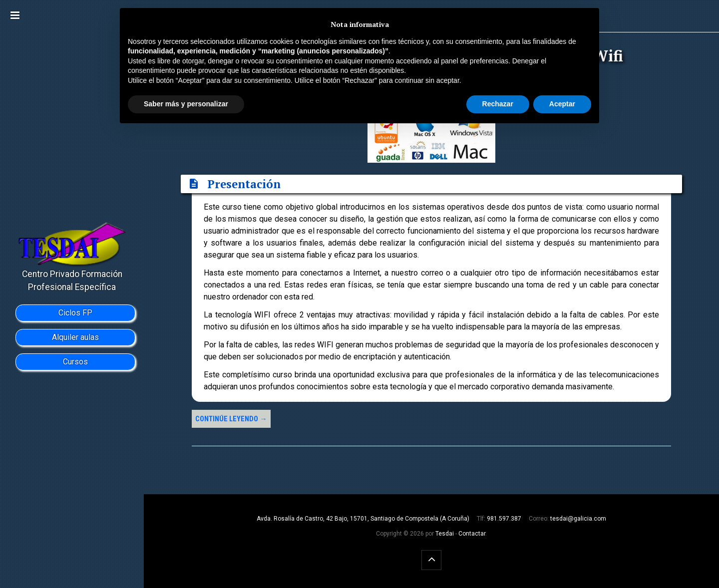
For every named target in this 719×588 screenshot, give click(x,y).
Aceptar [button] (562, 104)
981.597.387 (504, 519)
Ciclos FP (75, 313)
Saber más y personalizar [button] (186, 104)
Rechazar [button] (498, 104)
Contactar (472, 534)
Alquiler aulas (75, 337)
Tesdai (445, 534)
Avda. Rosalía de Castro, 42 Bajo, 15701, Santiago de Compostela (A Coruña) (363, 519)
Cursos (75, 362)
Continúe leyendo (231, 419)
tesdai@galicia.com (578, 519)
